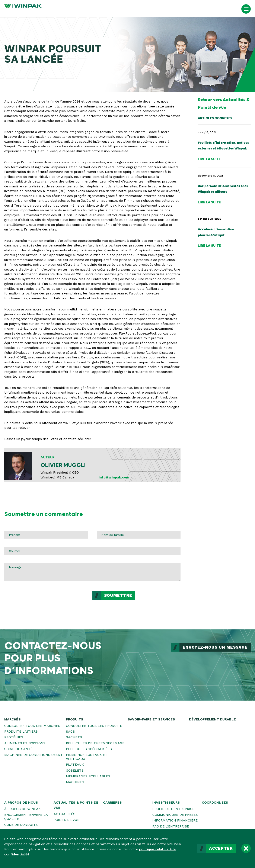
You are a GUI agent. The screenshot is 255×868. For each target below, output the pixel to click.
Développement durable (212, 719)
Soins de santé (18, 749)
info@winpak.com (114, 477)
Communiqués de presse (175, 815)
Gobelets (75, 770)
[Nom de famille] (139, 535)
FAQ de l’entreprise (171, 826)
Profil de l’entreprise (173, 809)
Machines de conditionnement (34, 755)
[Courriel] (92, 551)
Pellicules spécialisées (89, 749)
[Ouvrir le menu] (246, 9)
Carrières (112, 802)
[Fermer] (246, 848)
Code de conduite (21, 825)
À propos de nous (21, 802)
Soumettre (118, 596)
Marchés (12, 719)
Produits (75, 719)
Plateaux (75, 764)
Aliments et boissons (25, 743)
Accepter (221, 848)
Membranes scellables (88, 776)
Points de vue (66, 820)
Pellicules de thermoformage (95, 743)
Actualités (64, 814)
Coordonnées (215, 802)
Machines (75, 782)
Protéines (14, 737)
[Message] (92, 572)
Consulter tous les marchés (32, 726)
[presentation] (37, 600)
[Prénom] (46, 535)
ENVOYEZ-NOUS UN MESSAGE (215, 647)
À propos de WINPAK (23, 809)
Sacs (70, 731)
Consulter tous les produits (94, 726)
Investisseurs (166, 802)
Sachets (74, 737)
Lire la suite (209, 159)
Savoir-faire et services (151, 719)
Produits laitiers (21, 731)
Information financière (175, 820)
